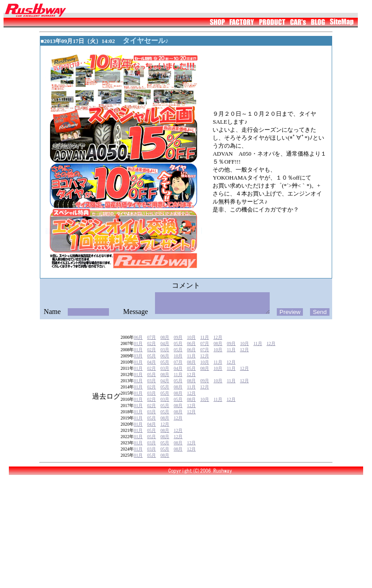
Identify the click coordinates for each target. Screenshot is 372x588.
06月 (138, 349)
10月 (191, 349)
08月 (165, 349)
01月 (138, 355)
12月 (218, 349)
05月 (178, 355)
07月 (151, 349)
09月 (178, 349)
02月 (151, 355)
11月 (205, 349)
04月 (165, 355)
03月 (165, 361)
